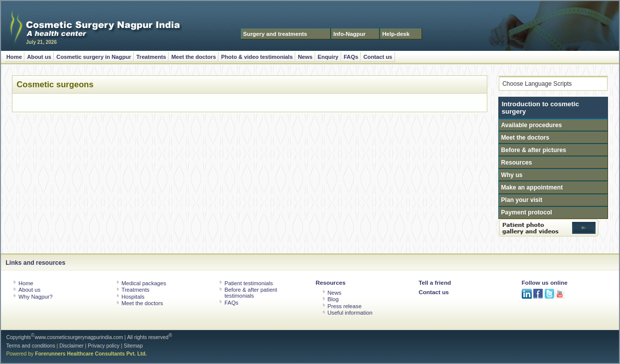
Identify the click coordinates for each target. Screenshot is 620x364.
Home (14, 57)
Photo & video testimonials (257, 57)
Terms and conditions (30, 346)
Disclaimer (72, 346)
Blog (333, 299)
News (305, 57)
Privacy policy (104, 346)
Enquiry (328, 57)
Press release (344, 306)
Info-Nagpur (349, 34)
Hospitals (133, 297)
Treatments (151, 57)
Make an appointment (532, 187)
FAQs (351, 57)
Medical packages (144, 283)
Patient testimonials (249, 283)
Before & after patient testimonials (251, 293)
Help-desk (396, 34)
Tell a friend (435, 282)
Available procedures (532, 125)
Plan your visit (522, 200)
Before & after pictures (534, 150)
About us (39, 57)
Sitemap (133, 346)
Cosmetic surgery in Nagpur (94, 57)
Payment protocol (527, 212)
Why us (512, 175)
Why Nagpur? (35, 297)
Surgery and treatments (275, 34)
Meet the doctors (194, 57)
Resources (517, 163)
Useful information (350, 313)
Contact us (378, 57)
